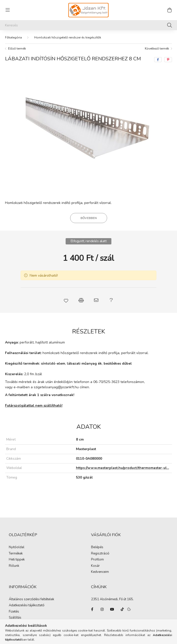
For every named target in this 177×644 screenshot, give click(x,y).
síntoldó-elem (53, 363)
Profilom (97, 560)
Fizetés (14, 612)
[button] (66, 300)
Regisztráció (100, 554)
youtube (112, 609)
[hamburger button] (8, 10)
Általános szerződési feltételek (31, 599)
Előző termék (17, 49)
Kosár (95, 566)
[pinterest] (168, 60)
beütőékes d (114, 363)
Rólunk (14, 566)
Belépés (97, 547)
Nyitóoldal (17, 547)
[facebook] (158, 60)
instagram (102, 609)
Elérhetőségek (19, 624)
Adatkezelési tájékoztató (27, 606)
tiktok (122, 609)
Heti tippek (17, 560)
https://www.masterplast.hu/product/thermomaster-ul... (122, 468)
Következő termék (157, 49)
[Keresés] (88, 25)
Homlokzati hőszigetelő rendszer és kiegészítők (68, 37)
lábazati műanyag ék (84, 363)
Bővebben (89, 218)
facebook (92, 609)
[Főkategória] (13, 37)
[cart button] (169, 10)
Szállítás (15, 618)
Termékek (16, 554)
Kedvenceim (100, 572)
